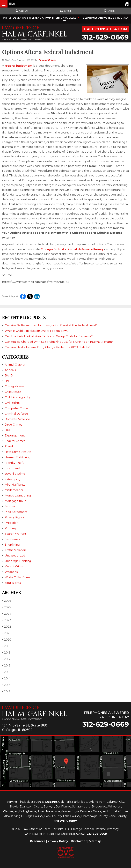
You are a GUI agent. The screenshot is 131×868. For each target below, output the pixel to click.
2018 (6, 653)
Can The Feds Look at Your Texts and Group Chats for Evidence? (49, 336)
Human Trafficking (18, 457)
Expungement (15, 436)
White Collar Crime (18, 577)
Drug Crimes (13, 425)
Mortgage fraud (16, 501)
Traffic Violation (15, 550)
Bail (7, 381)
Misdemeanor (14, 490)
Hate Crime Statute (18, 452)
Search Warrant (16, 534)
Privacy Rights (14, 517)
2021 (6, 633)
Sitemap (95, 841)
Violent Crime (14, 566)
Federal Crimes (47, 60)
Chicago (51, 802)
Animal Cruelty (15, 365)
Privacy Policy (58, 841)
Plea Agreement (16, 512)
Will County (68, 821)
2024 (7, 614)
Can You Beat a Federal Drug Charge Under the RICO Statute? (48, 347)
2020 (7, 640)
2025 (6, 607)
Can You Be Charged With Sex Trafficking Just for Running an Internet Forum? (59, 342)
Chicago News (14, 386)
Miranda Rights (15, 485)
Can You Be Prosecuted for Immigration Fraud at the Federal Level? (51, 325)
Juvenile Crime (15, 474)
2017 (6, 659)
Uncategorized (15, 556)
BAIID (9, 376)
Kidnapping (13, 479)
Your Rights (13, 583)
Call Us (22, 11)
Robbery (11, 528)
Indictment (12, 468)
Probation (12, 523)
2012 (6, 691)
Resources (38, 841)
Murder (10, 506)
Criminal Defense (16, 414)
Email (65, 11)
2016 (6, 666)
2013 (6, 685)
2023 (7, 620)
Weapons (11, 572)
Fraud (9, 446)
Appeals (10, 370)
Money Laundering (18, 496)
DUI (7, 430)
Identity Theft (14, 463)
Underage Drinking (18, 561)
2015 (6, 672)
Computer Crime (16, 408)
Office (109, 11)
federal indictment (19, 66)
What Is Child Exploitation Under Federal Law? (37, 331)
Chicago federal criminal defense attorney (72, 249)
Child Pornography (18, 397)
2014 (6, 678)
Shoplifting (12, 545)
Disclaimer (79, 841)
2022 (7, 627)
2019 (6, 646)
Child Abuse (13, 392)
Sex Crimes (12, 539)
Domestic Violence (17, 419)
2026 (6, 601)
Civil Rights (12, 403)
